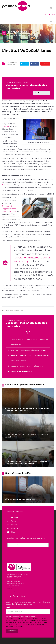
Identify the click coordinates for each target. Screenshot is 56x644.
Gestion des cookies (13, 584)
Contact (10, 588)
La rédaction (12, 63)
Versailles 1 (13, 310)
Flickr (11, 531)
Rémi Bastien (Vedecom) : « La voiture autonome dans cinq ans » (29, 341)
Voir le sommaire (41, 92)
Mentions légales (12, 590)
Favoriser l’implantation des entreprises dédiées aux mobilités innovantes (30, 357)
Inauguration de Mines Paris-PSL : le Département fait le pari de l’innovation (28, 408)
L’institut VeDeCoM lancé (26, 51)
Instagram (13, 528)
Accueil (11, 35)
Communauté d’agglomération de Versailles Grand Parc (9, 208)
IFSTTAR (6, 184)
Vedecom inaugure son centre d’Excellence (27, 365)
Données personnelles (14, 581)
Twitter (26, 64)
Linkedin (12, 524)
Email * (8, 606)
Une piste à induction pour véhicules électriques (29, 349)
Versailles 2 (20, 310)
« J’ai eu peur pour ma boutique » (20, 498)
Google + (46, 64)
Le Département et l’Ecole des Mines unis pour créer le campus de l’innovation (26, 461)
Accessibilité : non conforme (16, 582)
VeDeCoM (5, 125)
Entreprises (20, 35)
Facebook (35, 64)
